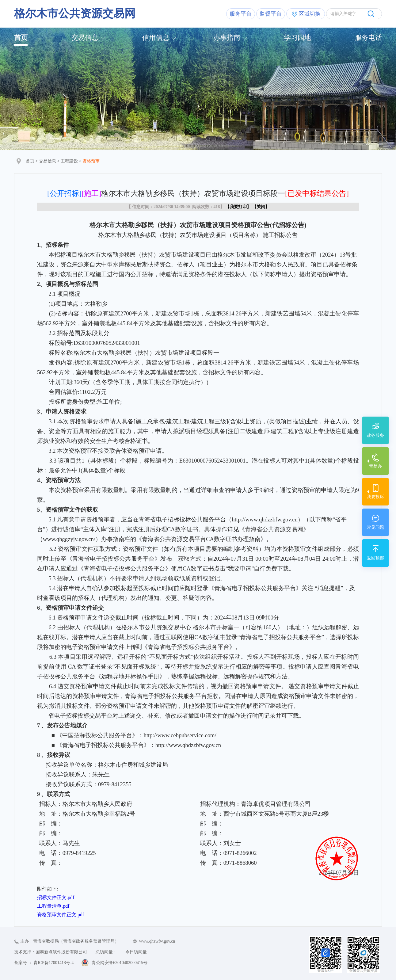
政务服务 (375, 435)
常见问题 (375, 527)
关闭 (261, 207)
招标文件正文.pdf (56, 897)
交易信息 (85, 38)
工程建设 (69, 161)
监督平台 (271, 14)
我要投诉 (375, 497)
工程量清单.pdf (53, 906)
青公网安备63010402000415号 (120, 963)
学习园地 (298, 38)
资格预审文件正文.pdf (61, 915)
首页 (21, 38)
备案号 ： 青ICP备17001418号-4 (44, 963)
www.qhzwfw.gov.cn (157, 941)
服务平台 (241, 14)
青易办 (375, 466)
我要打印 (238, 207)
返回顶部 (375, 558)
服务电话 (368, 38)
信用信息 (156, 38)
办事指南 (227, 38)
